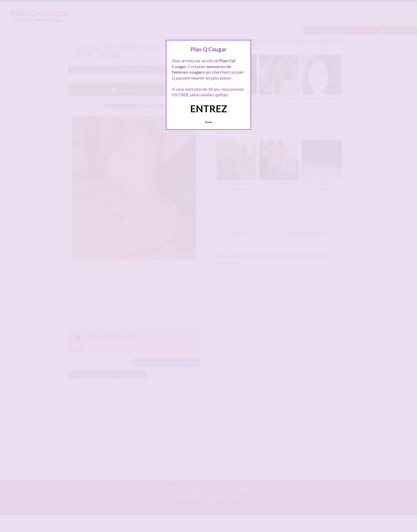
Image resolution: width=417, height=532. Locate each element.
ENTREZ (209, 109)
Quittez (209, 122)
